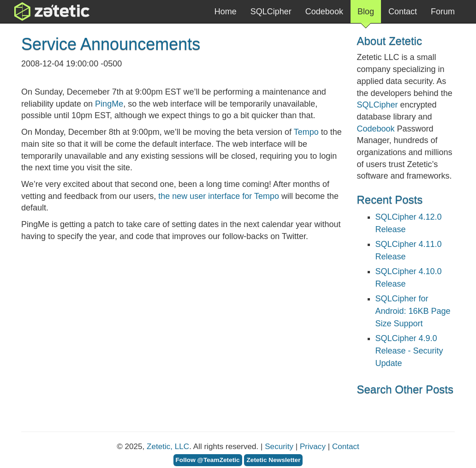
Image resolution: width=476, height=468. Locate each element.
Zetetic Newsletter (273, 460)
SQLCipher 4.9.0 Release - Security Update (409, 351)
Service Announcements (111, 44)
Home (226, 12)
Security (279, 447)
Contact (403, 12)
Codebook (324, 12)
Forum (443, 12)
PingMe (109, 104)
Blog (366, 15)
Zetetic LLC (42, 12)
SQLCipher (271, 12)
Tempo (306, 132)
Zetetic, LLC (168, 447)
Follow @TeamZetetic (208, 460)
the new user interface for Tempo (219, 196)
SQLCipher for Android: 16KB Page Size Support (413, 311)
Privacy (313, 447)
